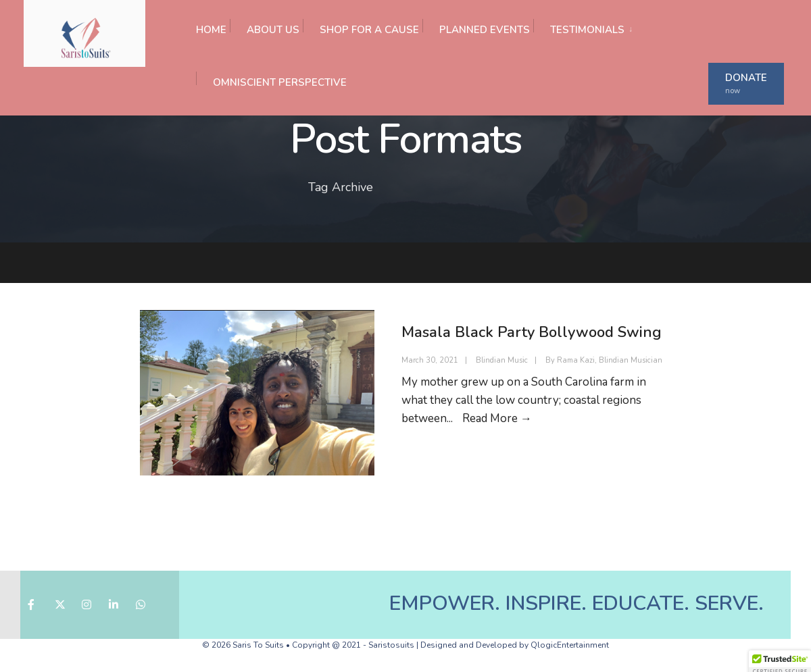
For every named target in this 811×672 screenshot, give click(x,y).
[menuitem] (586, 26)
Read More (497, 418)
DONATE (746, 83)
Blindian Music (502, 360)
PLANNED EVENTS (485, 30)
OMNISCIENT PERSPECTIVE (280, 82)
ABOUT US (273, 30)
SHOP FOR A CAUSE (369, 30)
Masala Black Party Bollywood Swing (532, 332)
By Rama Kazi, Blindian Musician (604, 360)
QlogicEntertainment (570, 645)
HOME (211, 30)
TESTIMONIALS (587, 30)
